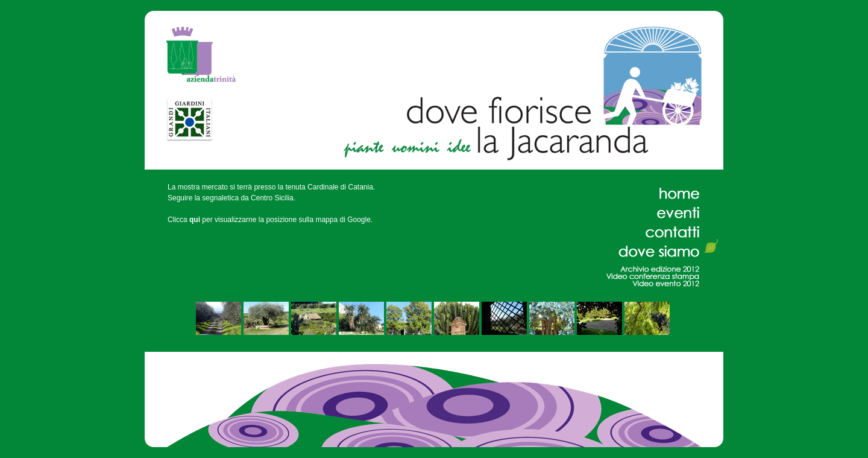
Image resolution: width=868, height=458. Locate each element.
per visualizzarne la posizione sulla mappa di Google (280, 220)
